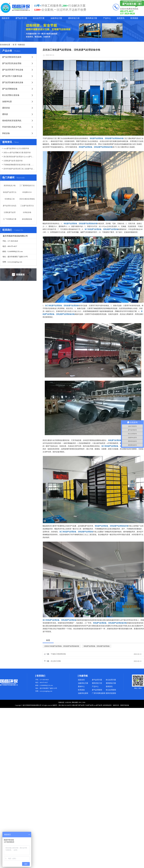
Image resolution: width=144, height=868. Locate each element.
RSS (80, 702)
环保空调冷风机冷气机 (12, 127)
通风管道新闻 (111, 693)
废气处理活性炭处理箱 (12, 63)
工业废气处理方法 (27, 206)
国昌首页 (6, 18)
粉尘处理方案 (39, 18)
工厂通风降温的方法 (27, 186)
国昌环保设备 (125, 705)
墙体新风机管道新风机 (12, 121)
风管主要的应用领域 (27, 199)
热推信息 (21, 45)
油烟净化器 (7, 102)
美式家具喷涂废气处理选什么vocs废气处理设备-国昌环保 (19, 157)
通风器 (5, 114)
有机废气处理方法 (10, 192)
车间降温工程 (10, 199)
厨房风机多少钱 (10, 186)
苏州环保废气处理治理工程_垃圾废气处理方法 (19, 169)
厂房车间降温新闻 (99, 693)
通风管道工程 (74, 18)
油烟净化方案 (56, 18)
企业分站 (68, 702)
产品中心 (107, 18)
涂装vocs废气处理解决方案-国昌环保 (17, 153)
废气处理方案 (21, 18)
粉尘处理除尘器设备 (11, 95)
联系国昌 (134, 18)
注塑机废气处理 (10, 212)
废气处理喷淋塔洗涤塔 (12, 57)
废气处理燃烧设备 (10, 89)
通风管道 (6, 108)
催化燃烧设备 (27, 219)
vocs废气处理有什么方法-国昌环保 (16, 149)
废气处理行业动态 (10, 206)
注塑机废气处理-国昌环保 (13, 161)
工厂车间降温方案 (10, 219)
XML (84, 702)
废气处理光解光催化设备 (13, 82)
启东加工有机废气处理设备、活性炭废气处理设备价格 (62, 646)
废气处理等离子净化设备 (13, 70)
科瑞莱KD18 (27, 192)
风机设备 (6, 133)
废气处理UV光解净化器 (12, 76)
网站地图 (75, 702)
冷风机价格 (27, 212)
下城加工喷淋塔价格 (58, 654)
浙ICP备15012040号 (65, 705)
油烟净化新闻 (83, 693)
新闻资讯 (121, 18)
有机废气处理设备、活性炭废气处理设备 (97, 646)
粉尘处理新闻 (111, 690)
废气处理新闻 (97, 690)
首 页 (15, 45)
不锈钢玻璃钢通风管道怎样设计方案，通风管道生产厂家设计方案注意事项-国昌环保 (19, 165)
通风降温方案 (91, 18)
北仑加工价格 (56, 661)
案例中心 (81, 687)
